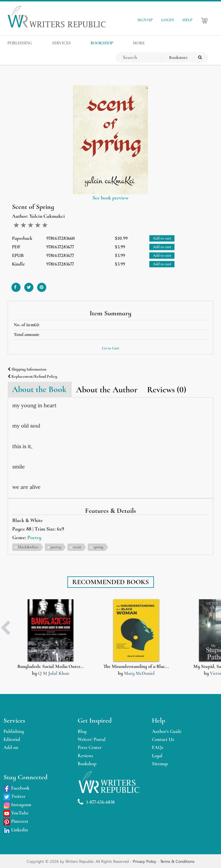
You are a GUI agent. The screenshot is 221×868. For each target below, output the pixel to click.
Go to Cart (111, 348)
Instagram (17, 805)
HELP (187, 20)
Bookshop (87, 764)
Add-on (11, 747)
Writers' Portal (92, 739)
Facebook (16, 788)
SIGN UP (145, 20)
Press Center (90, 747)
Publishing (14, 731)
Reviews (85, 756)
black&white (28, 547)
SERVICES (61, 43)
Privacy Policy (145, 861)
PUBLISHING (20, 43)
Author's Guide (167, 731)
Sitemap (160, 764)
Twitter (14, 796)
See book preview (111, 198)
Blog (82, 731)
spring (98, 547)
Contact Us (163, 739)
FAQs (158, 747)
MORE (139, 43)
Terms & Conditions (177, 861)
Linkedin (16, 830)
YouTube (16, 813)
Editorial (12, 739)
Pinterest (16, 821)
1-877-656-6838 (96, 802)
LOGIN (168, 20)
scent (77, 547)
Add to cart (162, 238)
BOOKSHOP (102, 43)
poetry (56, 547)
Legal (157, 756)
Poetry (34, 537)
